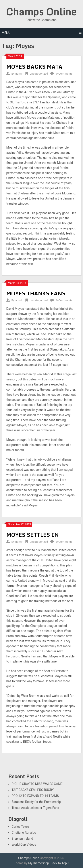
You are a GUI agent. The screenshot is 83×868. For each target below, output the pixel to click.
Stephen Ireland (22, 839)
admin (19, 74)
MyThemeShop (39, 863)
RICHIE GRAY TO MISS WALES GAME (37, 784)
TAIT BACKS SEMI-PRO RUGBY (33, 790)
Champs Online (41, 12)
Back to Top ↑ (60, 863)
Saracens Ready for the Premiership (36, 802)
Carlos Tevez (20, 827)
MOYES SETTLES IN (33, 535)
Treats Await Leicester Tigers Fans (35, 808)
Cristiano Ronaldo (24, 833)
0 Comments (64, 74)
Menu (6, 33)
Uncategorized (39, 74)
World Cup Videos (24, 845)
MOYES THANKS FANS (36, 293)
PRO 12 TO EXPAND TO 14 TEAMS (35, 796)
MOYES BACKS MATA (34, 67)
